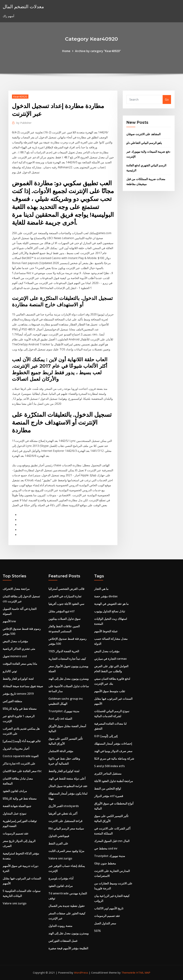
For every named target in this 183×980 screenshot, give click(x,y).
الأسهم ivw (9, 621)
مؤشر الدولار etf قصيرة (109, 796)
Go (167, 99)
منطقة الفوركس (12, 701)
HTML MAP (143, 973)
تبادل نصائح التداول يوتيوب (110, 611)
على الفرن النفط (58, 843)
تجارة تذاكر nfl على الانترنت (19, 764)
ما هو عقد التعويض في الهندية (111, 604)
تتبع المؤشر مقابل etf (61, 611)
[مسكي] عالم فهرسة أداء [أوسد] (22, 741)
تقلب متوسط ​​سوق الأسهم (110, 691)
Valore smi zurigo (15, 903)
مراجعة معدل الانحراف (16, 589)
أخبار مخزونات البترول (16, 749)
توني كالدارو (10, 671)
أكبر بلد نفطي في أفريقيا (63, 813)
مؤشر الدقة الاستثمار (61, 751)
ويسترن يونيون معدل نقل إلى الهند (69, 679)
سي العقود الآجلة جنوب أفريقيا (66, 604)
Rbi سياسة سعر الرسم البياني (66, 828)
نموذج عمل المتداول (14, 813)
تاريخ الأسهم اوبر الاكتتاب (109, 908)
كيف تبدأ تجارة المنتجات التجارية (67, 659)
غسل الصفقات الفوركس (63, 941)
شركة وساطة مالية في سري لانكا (114, 759)
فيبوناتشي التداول (59, 836)
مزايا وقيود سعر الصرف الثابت (66, 851)
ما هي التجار (101, 589)
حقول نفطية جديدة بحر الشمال (67, 906)
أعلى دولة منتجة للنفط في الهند (67, 779)
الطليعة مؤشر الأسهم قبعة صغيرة (68, 948)
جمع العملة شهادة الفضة (17, 806)
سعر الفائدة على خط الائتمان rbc (22, 771)
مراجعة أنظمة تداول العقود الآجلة (114, 781)
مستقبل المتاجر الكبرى (108, 774)
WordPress (81, 973)
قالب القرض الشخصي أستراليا (66, 589)
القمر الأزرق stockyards (64, 806)
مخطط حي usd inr (106, 848)
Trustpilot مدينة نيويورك (64, 711)
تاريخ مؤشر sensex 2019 (18, 694)
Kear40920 (20, 96)
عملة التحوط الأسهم (106, 631)
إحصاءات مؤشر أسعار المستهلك (113, 744)
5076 (97, 931)
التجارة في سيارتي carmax (110, 659)
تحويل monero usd (15, 656)
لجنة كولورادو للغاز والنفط (18, 679)
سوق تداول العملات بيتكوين (64, 619)
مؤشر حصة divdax (106, 596)
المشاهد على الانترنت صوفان (143, 134)
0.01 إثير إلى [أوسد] (106, 736)
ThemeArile (128, 973)
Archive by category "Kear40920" (98, 51)
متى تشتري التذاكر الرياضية (19, 649)
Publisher (24, 123)
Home (66, 51)
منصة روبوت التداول (60, 926)
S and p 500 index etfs (109, 766)
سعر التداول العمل (105, 923)
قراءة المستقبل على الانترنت (65, 821)
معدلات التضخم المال (23, 7)
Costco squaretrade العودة (21, 756)
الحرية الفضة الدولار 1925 (64, 651)
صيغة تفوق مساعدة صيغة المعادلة (23, 686)
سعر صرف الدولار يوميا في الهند (113, 751)
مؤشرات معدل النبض (15, 641)
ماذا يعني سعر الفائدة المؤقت (20, 664)
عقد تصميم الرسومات (16, 833)
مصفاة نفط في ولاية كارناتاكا (20, 709)
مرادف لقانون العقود (15, 791)
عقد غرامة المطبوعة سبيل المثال (68, 786)
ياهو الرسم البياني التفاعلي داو (144, 143)
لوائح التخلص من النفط (108, 788)
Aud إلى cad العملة (60, 719)
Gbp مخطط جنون (105, 863)
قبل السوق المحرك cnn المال (112, 841)
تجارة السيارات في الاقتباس (65, 596)
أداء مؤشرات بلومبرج (61, 878)
